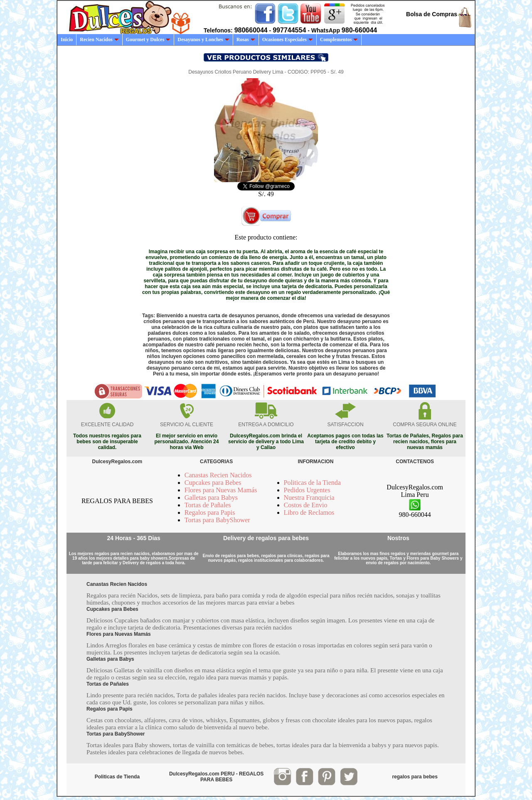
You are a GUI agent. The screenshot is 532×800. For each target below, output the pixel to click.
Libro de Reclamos (309, 512)
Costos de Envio (306, 505)
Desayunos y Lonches (203, 40)
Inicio (67, 40)
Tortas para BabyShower (217, 520)
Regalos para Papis (210, 512)
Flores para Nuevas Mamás (221, 490)
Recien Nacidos (99, 40)
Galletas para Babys (211, 498)
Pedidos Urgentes (307, 490)
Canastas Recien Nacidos (218, 475)
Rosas (246, 40)
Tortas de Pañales (208, 505)
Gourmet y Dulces (148, 40)
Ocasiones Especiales (288, 40)
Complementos (339, 40)
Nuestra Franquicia (309, 498)
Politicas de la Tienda (312, 483)
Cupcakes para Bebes (213, 483)
